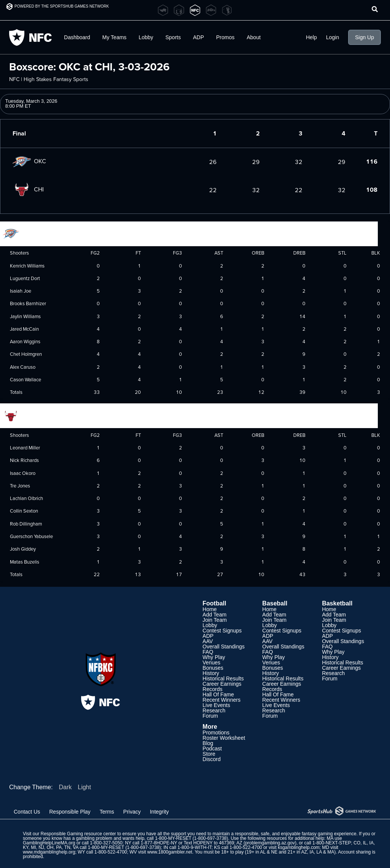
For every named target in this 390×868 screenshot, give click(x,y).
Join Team (215, 620)
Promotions (216, 733)
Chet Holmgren (26, 354)
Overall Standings (224, 647)
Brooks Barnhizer (28, 303)
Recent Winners (222, 700)
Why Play (214, 657)
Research (214, 710)
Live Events (216, 705)
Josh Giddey (23, 549)
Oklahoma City (29, 233)
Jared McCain (24, 329)
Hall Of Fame (218, 694)
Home (210, 609)
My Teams (115, 37)
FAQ (208, 652)
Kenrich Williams (27, 266)
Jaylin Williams (25, 316)
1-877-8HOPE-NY (159, 843)
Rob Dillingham (26, 524)
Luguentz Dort (25, 278)
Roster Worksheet (224, 738)
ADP (199, 37)
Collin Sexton (24, 511)
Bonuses (213, 668)
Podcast (212, 749)
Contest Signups (222, 631)
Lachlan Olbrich (26, 498)
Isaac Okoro (23, 473)
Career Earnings (222, 684)
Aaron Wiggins (25, 341)
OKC (29, 161)
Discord (212, 759)
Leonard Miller (25, 448)
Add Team (215, 615)
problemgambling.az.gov (270, 843)
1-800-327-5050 (106, 843)
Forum (210, 716)
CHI (28, 189)
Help (311, 37)
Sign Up (364, 37)
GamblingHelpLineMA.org (49, 843)
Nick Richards (24, 460)
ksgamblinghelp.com (298, 847)
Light (84, 787)
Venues (212, 663)
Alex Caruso (23, 367)
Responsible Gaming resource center (78, 834)
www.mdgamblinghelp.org (49, 852)
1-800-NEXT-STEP (332, 843)
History (211, 673)
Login (332, 37)
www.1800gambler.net (170, 852)
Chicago (22, 415)
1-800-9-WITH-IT (194, 847)
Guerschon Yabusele (31, 536)
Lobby (146, 37)
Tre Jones (20, 486)
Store (209, 754)
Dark (65, 787)
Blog (208, 743)
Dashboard (77, 37)
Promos (225, 37)
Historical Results (223, 678)
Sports (173, 37)
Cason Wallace (26, 379)
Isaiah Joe (21, 291)
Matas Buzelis (25, 562)
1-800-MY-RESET (173, 838)
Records (213, 689)
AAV (208, 641)
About (254, 37)
